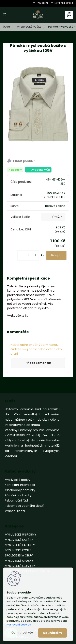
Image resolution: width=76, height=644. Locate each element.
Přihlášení (42, 3)
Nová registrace (64, 3)
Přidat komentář (38, 363)
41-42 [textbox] (56, 217)
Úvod (6, 27)
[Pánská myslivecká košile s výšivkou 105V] (38, 107)
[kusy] (28, 255)
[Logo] (38, 15)
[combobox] (53, 217)
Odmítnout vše (22, 633)
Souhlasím (52, 633)
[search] (69, 15)
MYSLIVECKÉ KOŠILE (29, 27)
